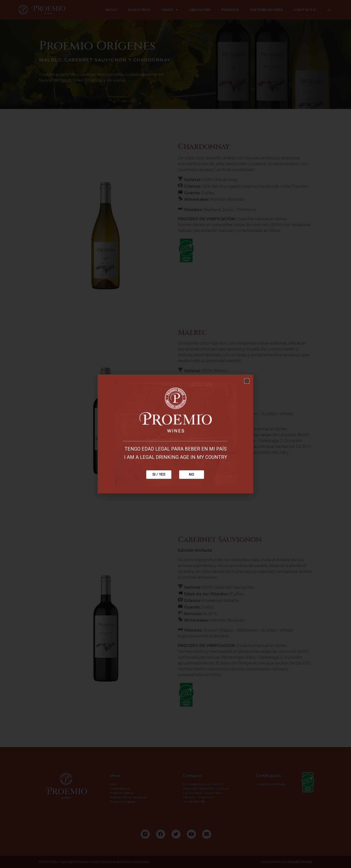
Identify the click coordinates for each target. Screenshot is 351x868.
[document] (175, 434)
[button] (247, 381)
